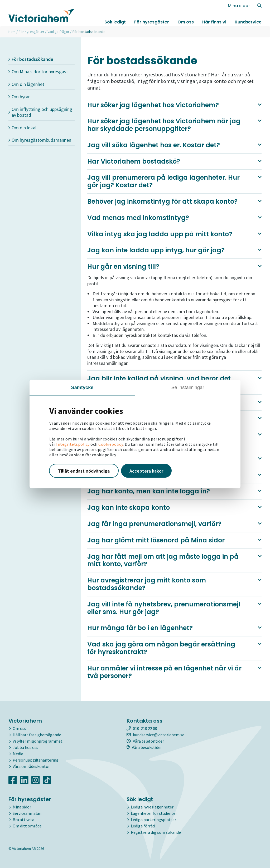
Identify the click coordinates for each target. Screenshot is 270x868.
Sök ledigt (115, 22)
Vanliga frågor (58, 32)
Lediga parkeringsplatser (153, 820)
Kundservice (248, 22)
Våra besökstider (144, 747)
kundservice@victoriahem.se (155, 735)
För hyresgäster (152, 22)
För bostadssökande (31, 59)
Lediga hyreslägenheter (152, 807)
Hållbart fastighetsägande (37, 735)
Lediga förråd (143, 826)
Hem (12, 32)
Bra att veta (23, 820)
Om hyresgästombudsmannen (40, 140)
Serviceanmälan (27, 813)
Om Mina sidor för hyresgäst (38, 72)
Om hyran (20, 97)
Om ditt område (27, 826)
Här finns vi (214, 22)
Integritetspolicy (73, 444)
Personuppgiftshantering (36, 760)
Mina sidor (239, 6)
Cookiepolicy (111, 444)
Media (18, 754)
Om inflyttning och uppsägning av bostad (40, 112)
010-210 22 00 (142, 728)
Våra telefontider (145, 741)
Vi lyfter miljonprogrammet (38, 741)
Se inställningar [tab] (188, 387)
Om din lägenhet (26, 84)
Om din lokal (22, 128)
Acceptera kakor (146, 471)
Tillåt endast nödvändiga (84, 471)
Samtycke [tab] (82, 387)
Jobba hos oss (25, 747)
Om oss (186, 22)
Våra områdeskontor (31, 766)
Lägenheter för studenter (154, 813)
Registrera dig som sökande (156, 832)
